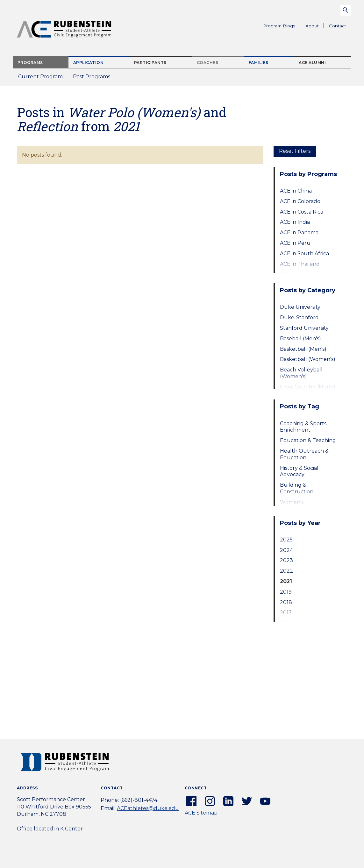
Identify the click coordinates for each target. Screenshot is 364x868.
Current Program (40, 77)
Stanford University (304, 328)
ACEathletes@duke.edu (148, 808)
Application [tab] (89, 63)
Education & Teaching (308, 440)
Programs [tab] (30, 63)
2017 (286, 613)
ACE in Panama (299, 233)
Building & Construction (297, 488)
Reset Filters (295, 151)
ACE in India (295, 222)
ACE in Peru (295, 243)
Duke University (300, 307)
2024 (286, 550)
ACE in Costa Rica (302, 212)
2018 (286, 602)
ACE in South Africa (304, 254)
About (315, 27)
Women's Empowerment (300, 505)
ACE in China (296, 191)
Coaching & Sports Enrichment (303, 427)
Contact (338, 26)
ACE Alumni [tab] (312, 63)
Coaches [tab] (208, 63)
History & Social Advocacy (299, 471)
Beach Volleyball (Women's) (301, 373)
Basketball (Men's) (303, 349)
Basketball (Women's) (308, 359)
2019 (286, 592)
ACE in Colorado (300, 201)
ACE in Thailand (300, 264)
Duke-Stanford (299, 318)
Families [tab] (259, 63)
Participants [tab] (150, 63)
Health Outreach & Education (304, 454)
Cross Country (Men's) (308, 387)
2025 (286, 540)
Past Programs (94, 78)
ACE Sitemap (201, 813)
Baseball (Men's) (300, 339)
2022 (286, 571)
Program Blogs (279, 26)
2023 (286, 560)
